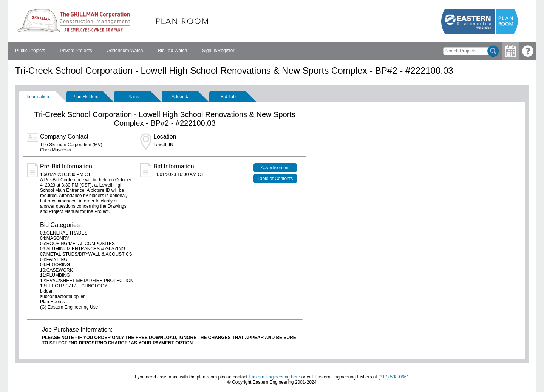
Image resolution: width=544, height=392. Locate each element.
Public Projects (30, 51)
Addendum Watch (125, 51)
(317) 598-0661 (394, 377)
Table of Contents (275, 179)
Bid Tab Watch (172, 51)
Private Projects (76, 51)
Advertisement (275, 168)
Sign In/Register (218, 51)
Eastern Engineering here (274, 377)
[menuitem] (30, 51)
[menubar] (125, 51)
